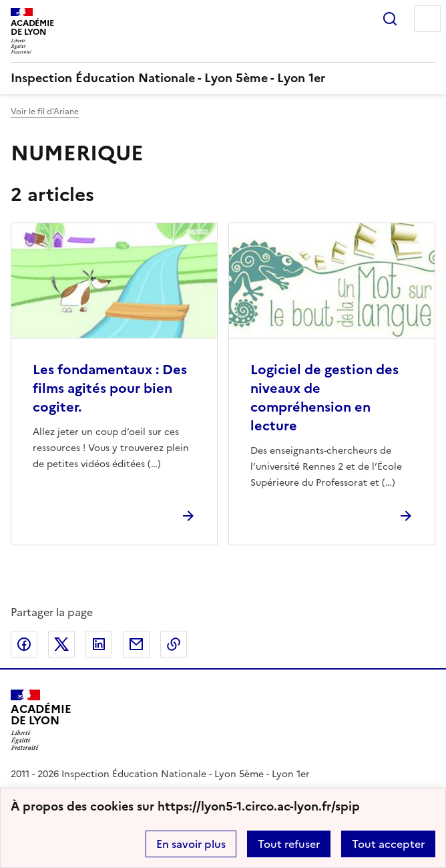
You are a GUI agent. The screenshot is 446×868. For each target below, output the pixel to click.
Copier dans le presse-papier (174, 644)
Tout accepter (388, 844)
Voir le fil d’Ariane (45, 112)
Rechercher (390, 19)
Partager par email (136, 644)
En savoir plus (191, 844)
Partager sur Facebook (24, 644)
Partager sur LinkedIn (99, 644)
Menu (427, 19)
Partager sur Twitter (61, 644)
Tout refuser (289, 844)
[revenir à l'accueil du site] (223, 78)
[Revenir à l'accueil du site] (41, 720)
